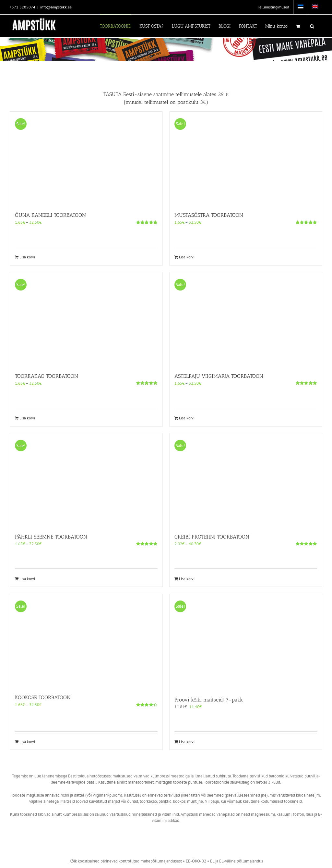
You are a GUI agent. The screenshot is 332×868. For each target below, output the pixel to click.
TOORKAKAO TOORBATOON (47, 376)
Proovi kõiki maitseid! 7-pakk (209, 700)
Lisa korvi (27, 257)
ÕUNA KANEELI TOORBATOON (50, 215)
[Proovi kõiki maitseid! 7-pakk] (246, 642)
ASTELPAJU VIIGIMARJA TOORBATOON (219, 376)
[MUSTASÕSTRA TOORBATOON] (246, 158)
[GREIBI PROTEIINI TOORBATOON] (246, 480)
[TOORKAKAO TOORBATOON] (86, 319)
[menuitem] (301, 7)
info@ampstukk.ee (56, 7)
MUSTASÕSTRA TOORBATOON (209, 215)
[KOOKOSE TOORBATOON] (86, 641)
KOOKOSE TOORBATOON (43, 697)
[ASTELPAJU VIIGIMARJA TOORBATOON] (246, 319)
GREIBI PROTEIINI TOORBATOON (212, 537)
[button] (312, 26)
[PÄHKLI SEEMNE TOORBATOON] (86, 480)
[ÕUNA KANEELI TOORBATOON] (86, 158)
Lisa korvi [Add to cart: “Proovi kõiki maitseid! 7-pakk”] (187, 742)
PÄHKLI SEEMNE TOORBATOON (51, 537)
